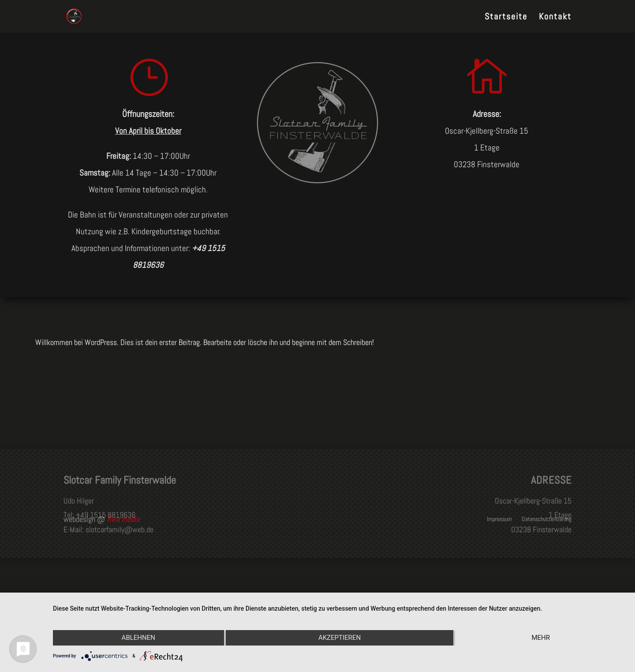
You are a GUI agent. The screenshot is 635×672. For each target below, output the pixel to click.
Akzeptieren (340, 638)
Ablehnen (138, 638)
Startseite (506, 18)
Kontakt (555, 18)
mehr (541, 638)
